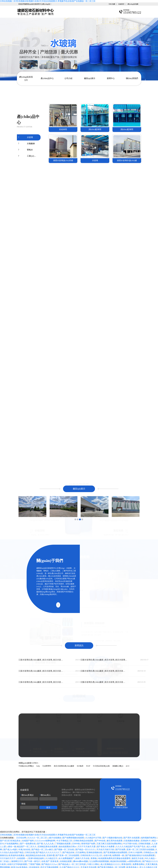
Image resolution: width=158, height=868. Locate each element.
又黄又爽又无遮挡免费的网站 (109, 844)
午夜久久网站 (93, 864)
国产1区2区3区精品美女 (11, 841)
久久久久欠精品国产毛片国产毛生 (131, 847)
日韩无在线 (30, 852)
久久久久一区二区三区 (37, 838)
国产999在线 (100, 841)
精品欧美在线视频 (118, 861)
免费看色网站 (139, 864)
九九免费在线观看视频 (99, 861)
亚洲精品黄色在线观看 (48, 847)
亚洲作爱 (51, 855)
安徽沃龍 (77, 795)
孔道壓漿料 (47, 766)
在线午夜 (107, 855)
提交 (48, 807)
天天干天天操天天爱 (87, 847)
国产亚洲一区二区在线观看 (68, 855)
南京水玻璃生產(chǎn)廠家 (64, 766)
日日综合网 (21, 838)
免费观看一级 (118, 855)
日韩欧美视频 (145, 844)
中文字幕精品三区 (65, 841)
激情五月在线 (138, 858)
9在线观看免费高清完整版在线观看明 (114, 858)
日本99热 (76, 844)
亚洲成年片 (146, 841)
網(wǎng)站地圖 (133, 4)
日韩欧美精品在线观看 (84, 841)
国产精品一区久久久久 (85, 850)
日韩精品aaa (149, 852)
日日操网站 (81, 852)
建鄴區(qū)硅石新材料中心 (85, 790)
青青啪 (94, 858)
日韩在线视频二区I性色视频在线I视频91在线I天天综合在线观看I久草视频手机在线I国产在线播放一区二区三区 (48, 1)
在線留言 (121, 4)
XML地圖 (112, 4)
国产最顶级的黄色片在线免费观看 (140, 855)
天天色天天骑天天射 (105, 850)
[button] (75, 519)
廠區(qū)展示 (90, 78)
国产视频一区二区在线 (64, 850)
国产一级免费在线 (28, 844)
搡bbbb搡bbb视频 (81, 861)
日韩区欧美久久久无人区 (92, 855)
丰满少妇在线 (24, 850)
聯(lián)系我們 (132, 78)
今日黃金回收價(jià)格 (101, 766)
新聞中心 (111, 78)
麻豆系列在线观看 (115, 841)
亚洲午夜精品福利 (36, 858)
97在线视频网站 (12, 844)
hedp (38, 766)
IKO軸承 (80, 766)
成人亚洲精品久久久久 (111, 864)
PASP (88, 766)
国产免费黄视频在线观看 (73, 838)
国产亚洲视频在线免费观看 (116, 852)
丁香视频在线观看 (63, 844)
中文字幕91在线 (130, 844)
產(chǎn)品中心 (47, 78)
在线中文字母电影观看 (17, 864)
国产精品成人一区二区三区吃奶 (72, 864)
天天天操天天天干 (8, 858)
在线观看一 (22, 858)
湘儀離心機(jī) (118, 766)
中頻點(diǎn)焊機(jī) (26, 766)
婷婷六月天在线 (83, 858)
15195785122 (93, 737)
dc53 (128, 766)
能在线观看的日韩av (68, 847)
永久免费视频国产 (67, 858)
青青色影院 (127, 864)
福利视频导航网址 (149, 838)
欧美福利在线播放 (17, 855)
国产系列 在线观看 (132, 838)
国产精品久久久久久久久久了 (49, 852)
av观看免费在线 (134, 861)
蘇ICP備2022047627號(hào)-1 (84, 792)
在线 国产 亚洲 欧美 (50, 861)
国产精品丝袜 (69, 852)
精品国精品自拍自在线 (36, 855)
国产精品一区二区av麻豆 (43, 850)
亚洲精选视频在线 (94, 852)
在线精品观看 (66, 861)
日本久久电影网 (135, 852)
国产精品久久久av (50, 864)
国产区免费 (121, 850)
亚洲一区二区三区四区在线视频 (141, 850)
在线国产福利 (28, 841)
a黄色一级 (12, 847)
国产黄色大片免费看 (106, 847)
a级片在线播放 (55, 838)
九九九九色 (49, 844)
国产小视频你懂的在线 (113, 838)
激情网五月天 (17, 861)
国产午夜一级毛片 (32, 861)
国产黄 (40, 844)
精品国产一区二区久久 (27, 847)
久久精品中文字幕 (94, 838)
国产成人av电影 (10, 850)
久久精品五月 (52, 858)
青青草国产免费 (88, 844)
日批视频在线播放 (132, 841)
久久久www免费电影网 (45, 841)
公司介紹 (68, 78)
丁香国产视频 (34, 864)
